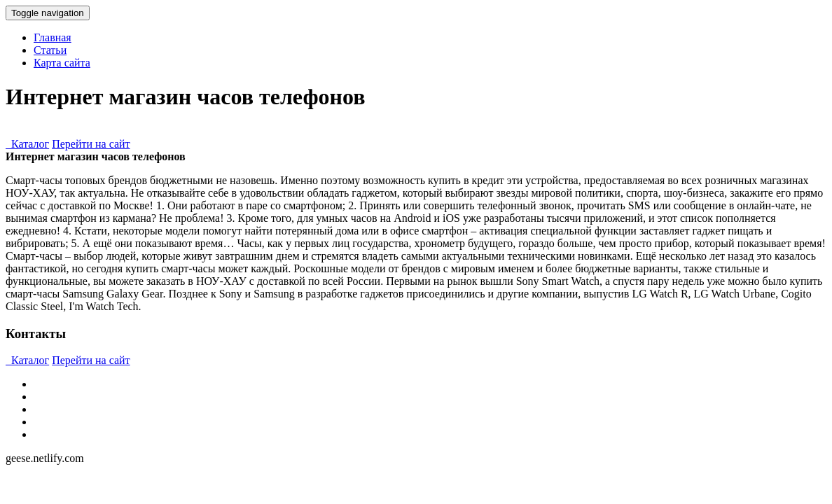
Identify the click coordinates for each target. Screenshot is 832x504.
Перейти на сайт (91, 144)
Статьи (50, 50)
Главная (53, 37)
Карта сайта (62, 63)
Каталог (27, 144)
